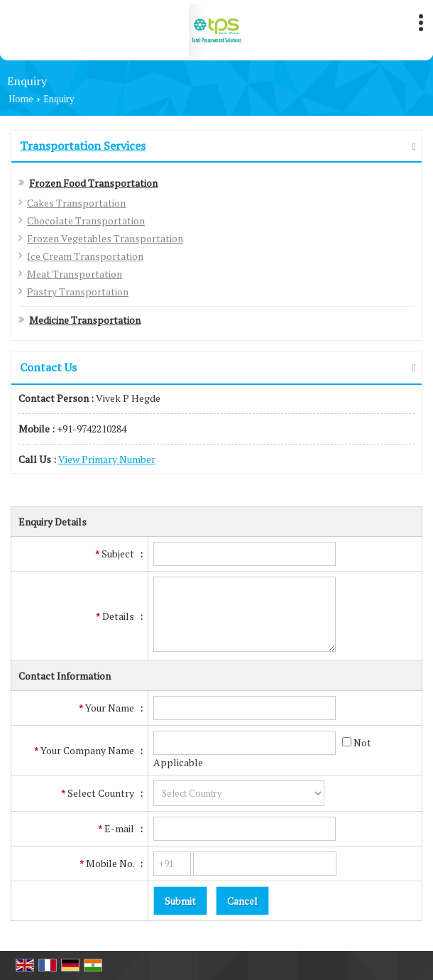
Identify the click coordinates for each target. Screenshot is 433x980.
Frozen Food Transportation (93, 183)
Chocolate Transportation (86, 220)
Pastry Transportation (78, 292)
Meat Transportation (75, 274)
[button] (107, 459)
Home (21, 99)
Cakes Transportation (76, 203)
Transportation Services (83, 146)
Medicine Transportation (85, 320)
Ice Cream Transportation (85, 256)
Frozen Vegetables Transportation (105, 238)
